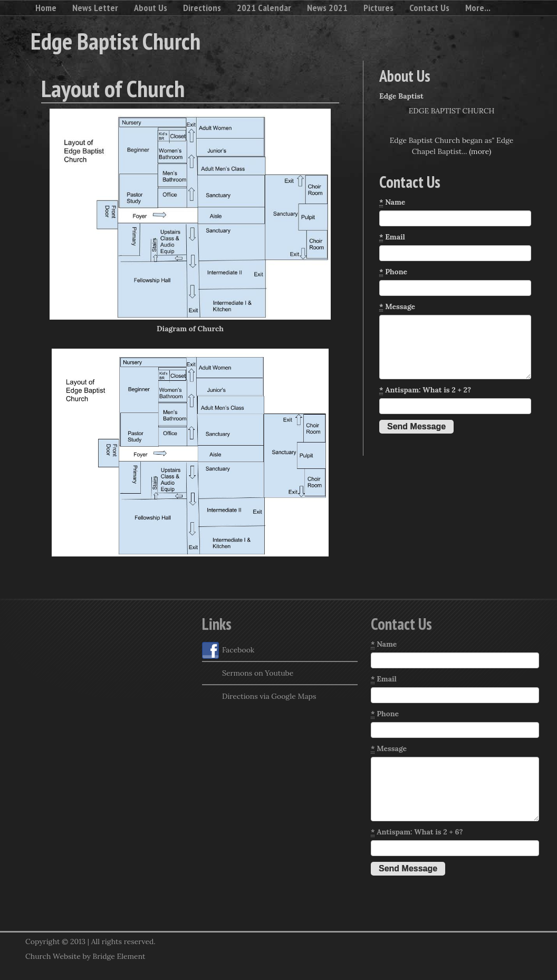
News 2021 (327, 8)
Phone (393, 272)
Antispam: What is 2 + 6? (417, 832)
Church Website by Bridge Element (85, 956)
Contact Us (429, 8)
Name (392, 202)
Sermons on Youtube (248, 674)
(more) (480, 151)
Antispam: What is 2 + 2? (425, 390)
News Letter (95, 8)
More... (478, 8)
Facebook (228, 650)
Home (46, 8)
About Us (151, 8)
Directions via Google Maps (259, 697)
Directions (202, 8)
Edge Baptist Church (116, 41)
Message (397, 307)
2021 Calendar (264, 8)
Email (392, 237)
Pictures (378, 8)
